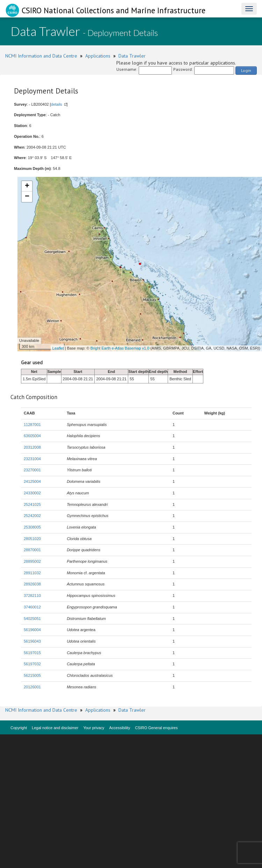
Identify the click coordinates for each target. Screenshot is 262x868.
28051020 (32, 539)
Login (246, 70)
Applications (98, 56)
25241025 (32, 504)
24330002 (32, 493)
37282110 (32, 596)
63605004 (32, 436)
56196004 (32, 630)
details (57, 104)
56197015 (32, 653)
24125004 (32, 481)
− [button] (27, 197)
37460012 (32, 607)
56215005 (32, 675)
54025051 (32, 619)
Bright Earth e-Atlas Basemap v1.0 (120, 348)
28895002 (32, 561)
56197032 (32, 664)
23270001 (32, 470)
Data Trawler (132, 56)
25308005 (32, 527)
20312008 (32, 447)
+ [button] (27, 186)
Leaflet (58, 348)
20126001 (32, 687)
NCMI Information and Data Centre (41, 56)
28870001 (32, 550)
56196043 (32, 641)
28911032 (32, 573)
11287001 (32, 425)
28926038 (32, 584)
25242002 (32, 516)
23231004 (32, 459)
